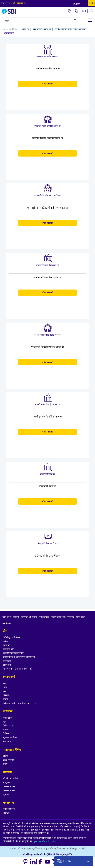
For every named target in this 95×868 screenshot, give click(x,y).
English (77, 4)
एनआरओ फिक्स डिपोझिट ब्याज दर (47, 335)
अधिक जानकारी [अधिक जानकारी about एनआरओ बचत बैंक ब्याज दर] (47, 292)
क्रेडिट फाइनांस (9, 760)
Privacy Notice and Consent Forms (20, 703)
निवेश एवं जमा (9, 726)
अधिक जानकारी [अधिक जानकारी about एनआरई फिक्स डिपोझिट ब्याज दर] (47, 153)
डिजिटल (6, 734)
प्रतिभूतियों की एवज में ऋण (47, 544)
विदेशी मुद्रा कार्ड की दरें (12, 637)
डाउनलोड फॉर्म (9, 649)
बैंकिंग (5, 756)
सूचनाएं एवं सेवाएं (10, 737)
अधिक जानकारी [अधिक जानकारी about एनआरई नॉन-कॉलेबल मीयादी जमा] (47, 223)
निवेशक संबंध (44, 617)
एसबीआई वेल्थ (9, 809)
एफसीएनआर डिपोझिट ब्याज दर (47, 404)
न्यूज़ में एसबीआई (58, 617)
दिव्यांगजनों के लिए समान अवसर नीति (18, 669)
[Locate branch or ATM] (69, 11)
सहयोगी (16, 617)
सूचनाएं (6, 794)
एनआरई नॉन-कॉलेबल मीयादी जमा (47, 196)
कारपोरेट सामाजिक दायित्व (13, 653)
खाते (5, 683)
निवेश (5, 687)
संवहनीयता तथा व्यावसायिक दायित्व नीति (19, 657)
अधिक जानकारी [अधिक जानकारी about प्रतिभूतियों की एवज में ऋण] (47, 571)
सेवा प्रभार (7, 741)
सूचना (5, 699)
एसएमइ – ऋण (9, 790)
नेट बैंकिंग (91, 3)
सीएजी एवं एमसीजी (11, 778)
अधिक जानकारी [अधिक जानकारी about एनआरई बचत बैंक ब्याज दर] (47, 84)
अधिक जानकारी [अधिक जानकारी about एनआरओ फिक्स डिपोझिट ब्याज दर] (47, 362)
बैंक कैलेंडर (7, 661)
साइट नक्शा (80, 617)
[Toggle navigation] (90, 20)
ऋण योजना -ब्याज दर (42, 29)
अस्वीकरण (7, 623)
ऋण (5, 691)
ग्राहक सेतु (7, 665)
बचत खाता (7, 718)
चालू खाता (7, 782)
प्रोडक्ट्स (6, 813)
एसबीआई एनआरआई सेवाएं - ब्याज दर (71, 29)
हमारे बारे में (7, 617)
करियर (6, 641)
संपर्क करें (70, 617)
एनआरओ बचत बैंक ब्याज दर (48, 265)
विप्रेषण (6, 695)
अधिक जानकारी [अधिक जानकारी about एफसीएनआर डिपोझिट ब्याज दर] (47, 432)
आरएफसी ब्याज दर (47, 474)
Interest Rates (11, 29)
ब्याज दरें (6, 645)
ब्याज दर (26, 29)
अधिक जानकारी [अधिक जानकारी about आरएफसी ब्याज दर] (47, 501)
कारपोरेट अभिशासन (29, 617)
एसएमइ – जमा (9, 786)
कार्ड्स (5, 730)
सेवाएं (5, 764)
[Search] (75, 21)
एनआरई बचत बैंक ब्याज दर (48, 56)
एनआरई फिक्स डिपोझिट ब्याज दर (47, 126)
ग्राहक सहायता (5, 3)
